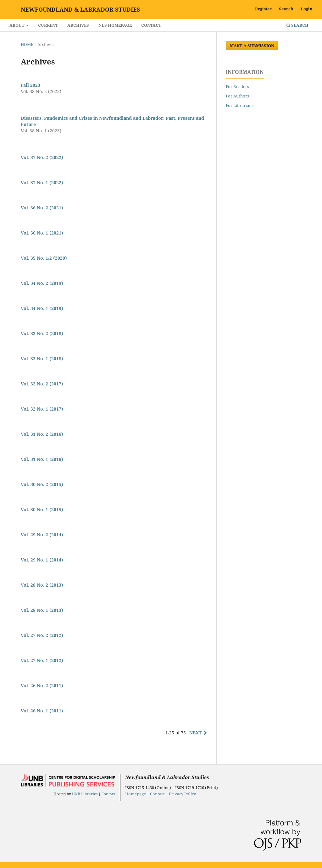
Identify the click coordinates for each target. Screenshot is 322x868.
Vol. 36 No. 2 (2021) (42, 208)
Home (27, 44)
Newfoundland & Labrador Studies (80, 9)
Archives (78, 25)
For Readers (237, 86)
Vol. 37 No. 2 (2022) (42, 157)
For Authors (237, 96)
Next (195, 733)
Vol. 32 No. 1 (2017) (42, 409)
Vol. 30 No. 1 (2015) (42, 509)
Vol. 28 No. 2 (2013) (42, 585)
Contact (151, 25)
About (17, 25)
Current (48, 25)
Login (307, 9)
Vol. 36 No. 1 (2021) (42, 233)
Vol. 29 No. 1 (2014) (42, 560)
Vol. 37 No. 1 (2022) (42, 182)
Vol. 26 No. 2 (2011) (42, 686)
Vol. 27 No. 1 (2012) (42, 660)
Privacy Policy (182, 794)
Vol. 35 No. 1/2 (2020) (44, 258)
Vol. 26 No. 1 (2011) (42, 711)
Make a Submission (252, 46)
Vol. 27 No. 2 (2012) (42, 635)
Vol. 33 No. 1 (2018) (42, 359)
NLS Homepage (115, 25)
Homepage (136, 794)
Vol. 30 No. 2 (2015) (42, 484)
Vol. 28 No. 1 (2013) (42, 610)
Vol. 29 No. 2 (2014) (42, 535)
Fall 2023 (31, 85)
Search (297, 25)
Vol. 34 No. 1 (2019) (42, 308)
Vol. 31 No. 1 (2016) (42, 459)
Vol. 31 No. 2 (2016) (42, 434)
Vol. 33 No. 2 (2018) (42, 333)
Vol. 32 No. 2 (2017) (42, 384)
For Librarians (240, 105)
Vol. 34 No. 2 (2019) (42, 283)
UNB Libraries (85, 794)
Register (263, 9)
